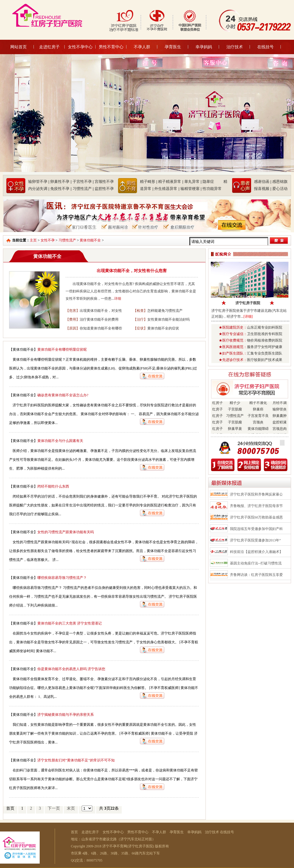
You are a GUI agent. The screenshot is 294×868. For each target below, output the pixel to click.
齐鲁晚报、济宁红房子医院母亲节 (256, 506)
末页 (71, 808)
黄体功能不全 (90, 240)
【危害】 (73, 311)
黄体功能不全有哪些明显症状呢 (62, 349)
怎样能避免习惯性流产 (165, 311)
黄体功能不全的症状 (163, 328)
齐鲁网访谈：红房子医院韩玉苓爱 (256, 575)
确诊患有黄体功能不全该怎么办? (63, 395)
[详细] (248, 317)
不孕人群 (142, 47)
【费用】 (73, 319)
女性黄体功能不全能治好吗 (168, 319)
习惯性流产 (67, 240)
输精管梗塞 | (191, 189)
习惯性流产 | (83, 189)
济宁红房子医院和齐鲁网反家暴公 (256, 494)
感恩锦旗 (280, 182)
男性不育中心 (111, 47)
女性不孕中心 (80, 47)
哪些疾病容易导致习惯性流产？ (62, 578)
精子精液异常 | (171, 182)
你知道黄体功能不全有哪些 (101, 328)
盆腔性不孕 (104, 189)
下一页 (54, 808)
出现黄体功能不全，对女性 (101, 311)
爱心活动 (280, 189)
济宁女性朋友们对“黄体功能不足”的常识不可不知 (76, 760)
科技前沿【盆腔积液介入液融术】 (256, 552)
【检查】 (140, 311)
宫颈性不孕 (104, 182)
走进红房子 (49, 47)
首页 (74, 832)
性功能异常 (212, 189)
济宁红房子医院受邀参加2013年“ (255, 540)
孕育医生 (173, 47)
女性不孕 (48, 240)
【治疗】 (140, 319)
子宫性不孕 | (83, 182)
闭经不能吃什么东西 (53, 486)
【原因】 (73, 328)
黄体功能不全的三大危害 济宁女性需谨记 (70, 623)
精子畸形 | (149, 182)
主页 (33, 240)
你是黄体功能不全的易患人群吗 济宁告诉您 (71, 669)
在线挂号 (265, 47)
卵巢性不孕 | (61, 182)
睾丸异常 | (193, 182)
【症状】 (140, 328)
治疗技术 (235, 47)
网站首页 (19, 47)
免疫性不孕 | (61, 189)
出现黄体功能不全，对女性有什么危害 (132, 271)
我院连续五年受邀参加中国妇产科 (256, 529)
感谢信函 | (263, 182)
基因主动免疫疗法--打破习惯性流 (256, 563)
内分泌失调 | (39, 189)
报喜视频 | (263, 189)
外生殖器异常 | (167, 189)
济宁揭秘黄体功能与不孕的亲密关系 (66, 715)
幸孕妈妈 (204, 47)
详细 (118, 299)
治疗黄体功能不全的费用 (99, 319)
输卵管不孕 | (39, 182)
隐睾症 (213, 182)
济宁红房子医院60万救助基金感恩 (256, 517)
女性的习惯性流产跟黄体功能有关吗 (66, 532)
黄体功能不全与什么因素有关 (60, 441)
